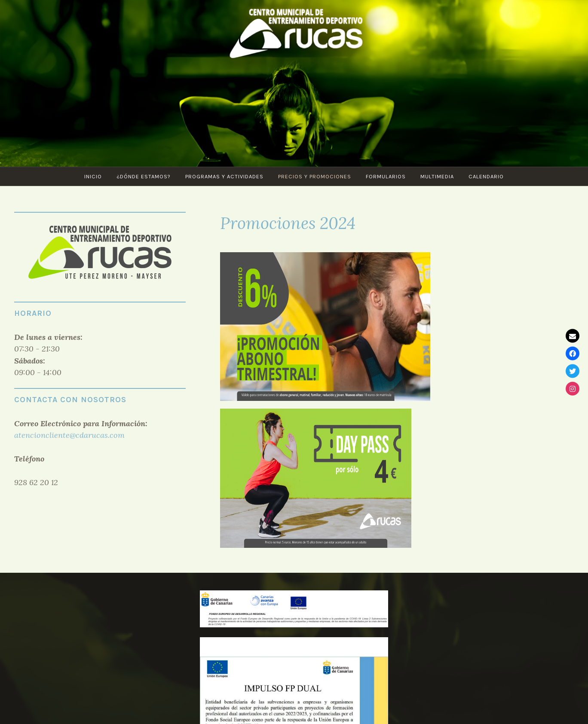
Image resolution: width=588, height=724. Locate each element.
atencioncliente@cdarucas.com (69, 435)
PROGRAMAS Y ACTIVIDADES (224, 176)
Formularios (386, 176)
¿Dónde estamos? (144, 176)
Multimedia (437, 176)
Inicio (93, 176)
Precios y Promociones (315, 176)
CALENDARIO (486, 176)
